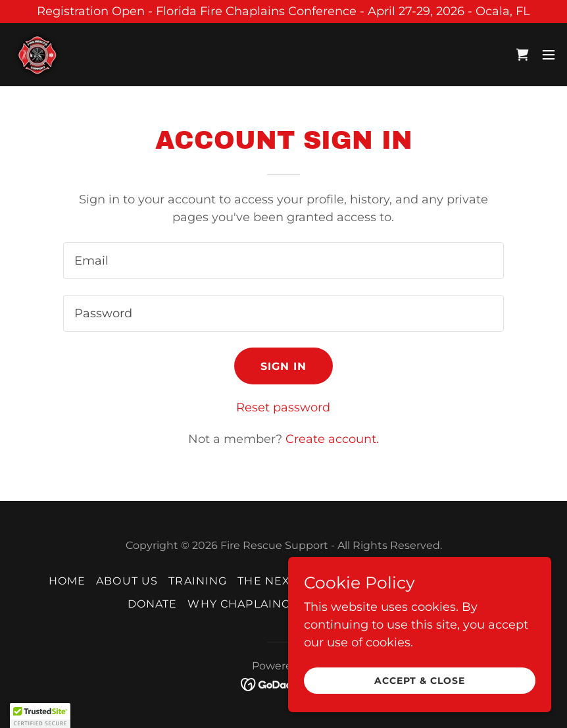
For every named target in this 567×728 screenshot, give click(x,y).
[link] (37, 55)
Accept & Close (420, 681)
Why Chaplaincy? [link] (245, 604)
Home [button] (67, 581)
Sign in (284, 366)
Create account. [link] (332, 439)
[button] (549, 55)
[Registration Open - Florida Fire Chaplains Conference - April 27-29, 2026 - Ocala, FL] (283, 12)
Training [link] (198, 581)
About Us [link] (127, 581)
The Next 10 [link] (275, 581)
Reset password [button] (283, 407)
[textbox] (283, 261)
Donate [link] (153, 604)
